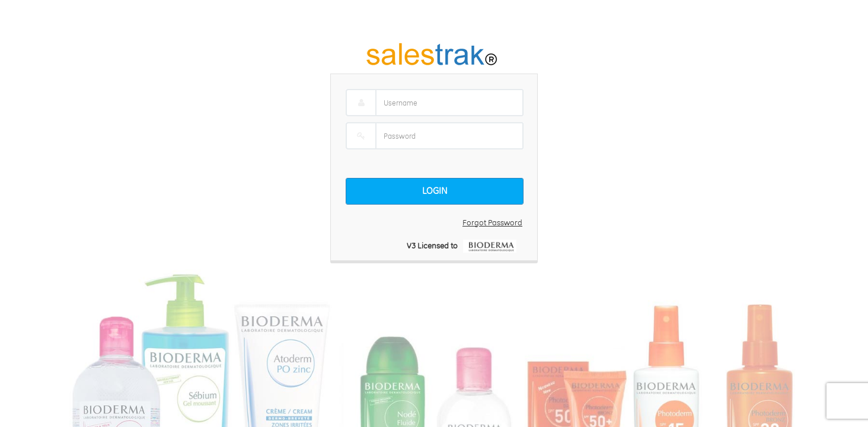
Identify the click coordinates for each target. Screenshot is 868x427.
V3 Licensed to (435, 246)
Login (435, 191)
